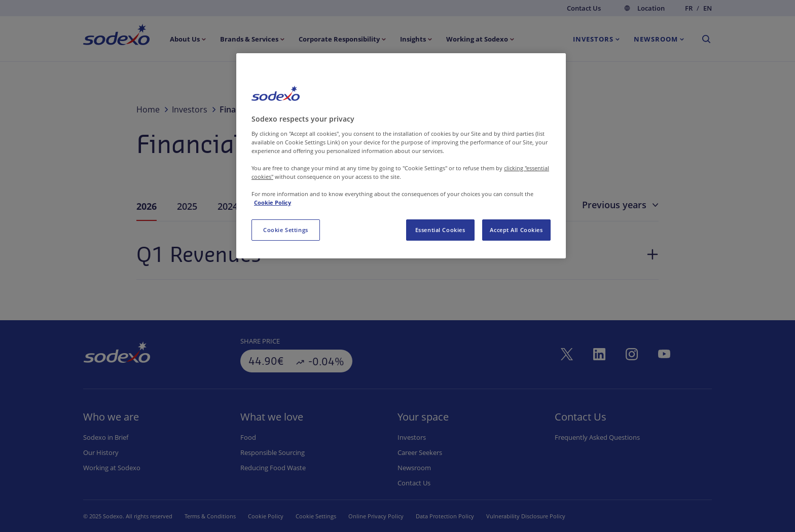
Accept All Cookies (516, 230)
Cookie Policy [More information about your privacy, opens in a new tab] (273, 202)
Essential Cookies (440, 230)
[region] (401, 156)
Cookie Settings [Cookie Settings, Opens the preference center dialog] (286, 230)
